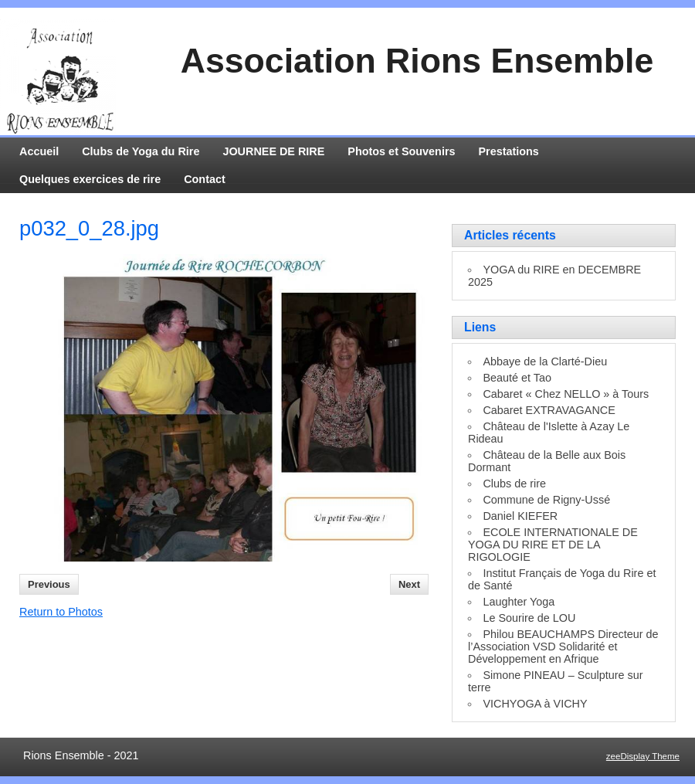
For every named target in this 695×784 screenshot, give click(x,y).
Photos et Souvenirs (401, 151)
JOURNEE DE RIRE (273, 151)
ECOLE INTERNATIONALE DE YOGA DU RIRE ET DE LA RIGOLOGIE (553, 545)
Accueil (39, 151)
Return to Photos (61, 612)
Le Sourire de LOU (529, 618)
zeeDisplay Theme (643, 756)
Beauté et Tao (517, 378)
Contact (205, 179)
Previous (49, 584)
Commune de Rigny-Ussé (546, 500)
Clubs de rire (514, 484)
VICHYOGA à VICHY (535, 704)
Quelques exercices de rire (90, 179)
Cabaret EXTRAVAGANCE (549, 410)
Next (409, 584)
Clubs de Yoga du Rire (141, 151)
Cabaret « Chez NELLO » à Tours (566, 394)
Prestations (509, 151)
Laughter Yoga (519, 602)
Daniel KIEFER (520, 516)
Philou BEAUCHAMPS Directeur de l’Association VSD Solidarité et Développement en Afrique (563, 647)
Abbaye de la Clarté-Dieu (545, 361)
